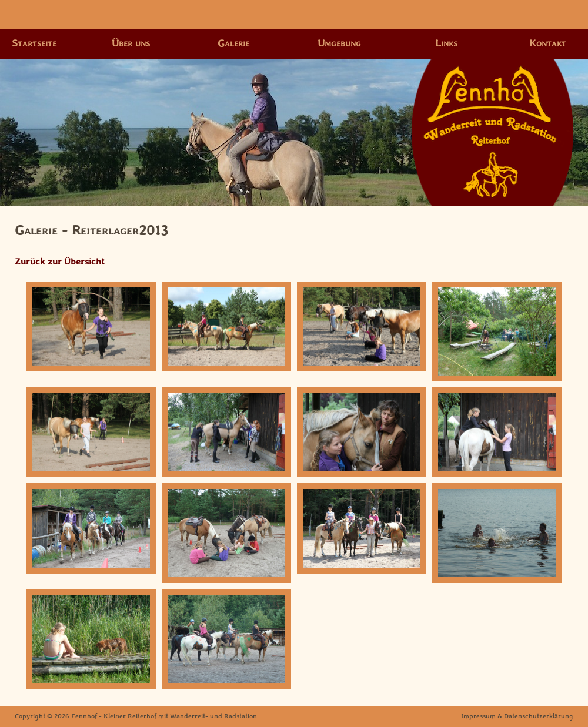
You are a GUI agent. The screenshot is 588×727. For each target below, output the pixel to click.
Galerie (233, 43)
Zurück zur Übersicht (60, 262)
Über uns (131, 43)
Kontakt (548, 43)
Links (446, 43)
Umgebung (339, 43)
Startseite (34, 43)
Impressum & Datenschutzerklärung (517, 716)
